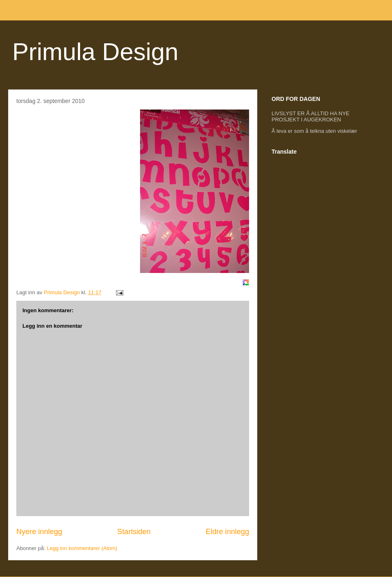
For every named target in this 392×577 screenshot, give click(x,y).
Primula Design (95, 52)
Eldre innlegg (227, 532)
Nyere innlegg (39, 532)
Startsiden (134, 532)
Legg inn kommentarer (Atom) (82, 548)
